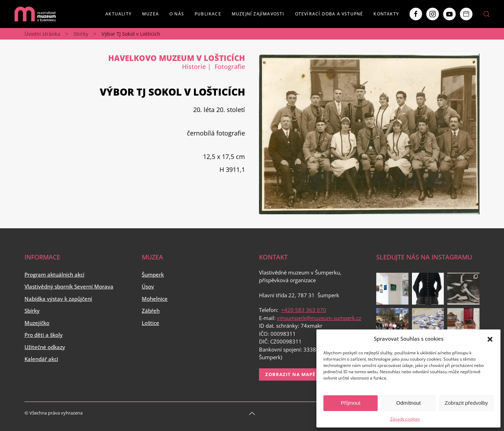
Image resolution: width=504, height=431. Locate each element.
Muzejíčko (37, 323)
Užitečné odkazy (45, 347)
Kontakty (386, 14)
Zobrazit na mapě (290, 374)
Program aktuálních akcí (54, 274)
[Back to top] (252, 413)
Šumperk (153, 274)
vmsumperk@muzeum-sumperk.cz (319, 318)
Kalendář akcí (41, 359)
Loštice (150, 323)
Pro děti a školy (44, 335)
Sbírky (81, 34)
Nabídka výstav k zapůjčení (58, 299)
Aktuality (118, 14)
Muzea (150, 14)
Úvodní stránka (42, 34)
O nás (177, 14)
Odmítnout (408, 403)
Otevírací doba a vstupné (329, 14)
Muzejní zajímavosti (258, 14)
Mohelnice (155, 299)
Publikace (208, 14)
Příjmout (351, 403)
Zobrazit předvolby (466, 403)
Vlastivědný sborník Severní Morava (69, 286)
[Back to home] (35, 14)
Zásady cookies (405, 419)
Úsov (148, 286)
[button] (490, 339)
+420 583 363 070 (304, 310)
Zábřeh (151, 311)
